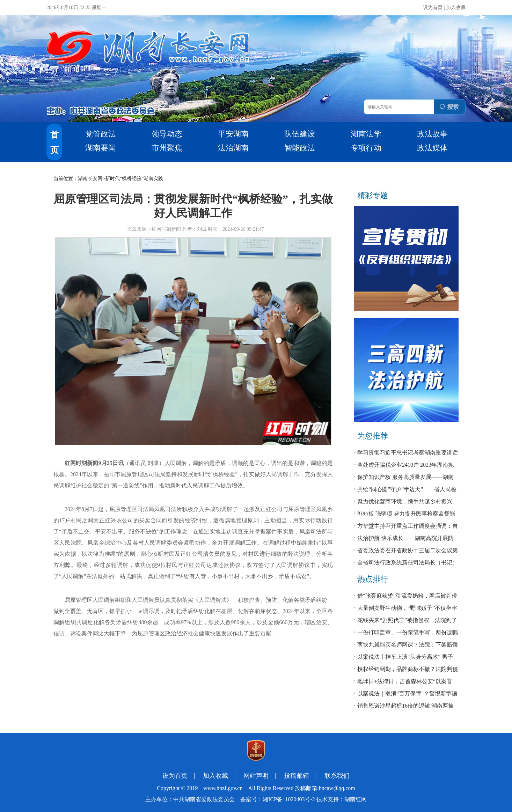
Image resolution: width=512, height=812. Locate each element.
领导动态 (167, 134)
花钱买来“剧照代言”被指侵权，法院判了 (407, 620)
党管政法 (101, 134)
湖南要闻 (101, 148)
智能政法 (300, 148)
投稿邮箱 (297, 776)
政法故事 (432, 134)
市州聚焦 (167, 148)
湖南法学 (366, 134)
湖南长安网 (90, 179)
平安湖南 (233, 134)
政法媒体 (432, 148)
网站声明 (256, 776)
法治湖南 (233, 148)
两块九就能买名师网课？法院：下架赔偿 (408, 645)
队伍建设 (300, 134)
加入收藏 (456, 8)
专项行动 (366, 148)
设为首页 (433, 8)
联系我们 (337, 776)
